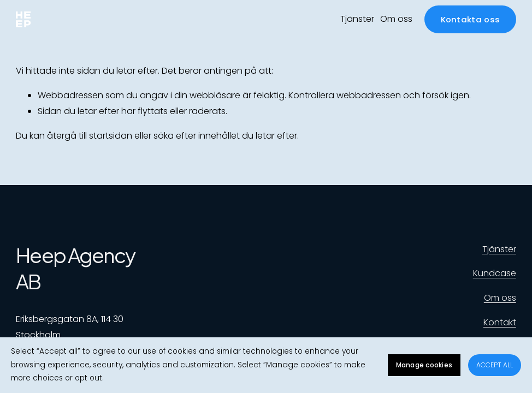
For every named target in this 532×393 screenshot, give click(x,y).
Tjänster (357, 19)
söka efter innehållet (197, 136)
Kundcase (495, 273)
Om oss (396, 19)
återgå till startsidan (90, 136)
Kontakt (500, 322)
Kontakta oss (471, 19)
